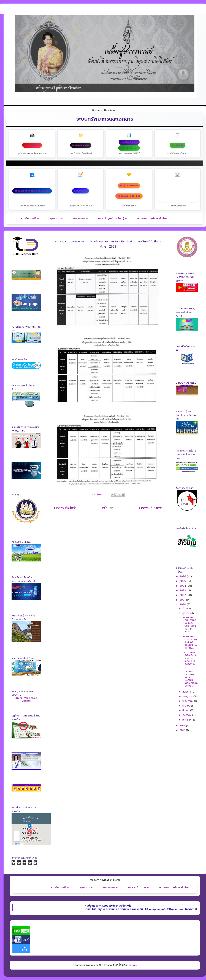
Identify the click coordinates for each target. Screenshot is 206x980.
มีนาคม (186, 710)
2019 (183, 726)
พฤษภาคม (188, 701)
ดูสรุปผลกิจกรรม (129, 142)
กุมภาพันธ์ (188, 715)
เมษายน (187, 706)
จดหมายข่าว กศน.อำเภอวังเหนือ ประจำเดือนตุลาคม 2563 (189, 624)
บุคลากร (57, 218)
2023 (183, 590)
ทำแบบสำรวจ (81, 191)
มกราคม (187, 720)
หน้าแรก (108, 508)
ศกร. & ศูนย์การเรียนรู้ (113, 218)
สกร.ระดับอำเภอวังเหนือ (129, 196)
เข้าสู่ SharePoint (129, 186)
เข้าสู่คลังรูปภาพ (32, 145)
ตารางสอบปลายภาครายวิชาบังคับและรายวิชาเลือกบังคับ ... (190, 679)
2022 (183, 595)
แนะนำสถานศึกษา (31, 218)
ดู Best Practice (129, 148)
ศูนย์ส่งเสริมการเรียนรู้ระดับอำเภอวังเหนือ (124, 906)
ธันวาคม (187, 609)
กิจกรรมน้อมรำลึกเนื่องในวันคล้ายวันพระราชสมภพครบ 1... (190, 660)
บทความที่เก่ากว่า (151, 508)
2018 (183, 730)
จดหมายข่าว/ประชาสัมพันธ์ (152, 218)
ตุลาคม (186, 613)
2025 (183, 581)
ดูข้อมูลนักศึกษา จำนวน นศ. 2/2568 (32, 191)
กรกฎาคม (188, 696)
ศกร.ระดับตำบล (139, 887)
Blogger (133, 965)
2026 (183, 576)
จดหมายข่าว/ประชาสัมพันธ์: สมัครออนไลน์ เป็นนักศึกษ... (190, 642)
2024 (183, 586)
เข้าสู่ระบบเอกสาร (81, 145)
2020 (183, 604)
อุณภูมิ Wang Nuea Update (26, 699)
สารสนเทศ (81, 218)
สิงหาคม (187, 692)
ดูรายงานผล (177, 145)
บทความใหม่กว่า (65, 508)
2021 (183, 600)
